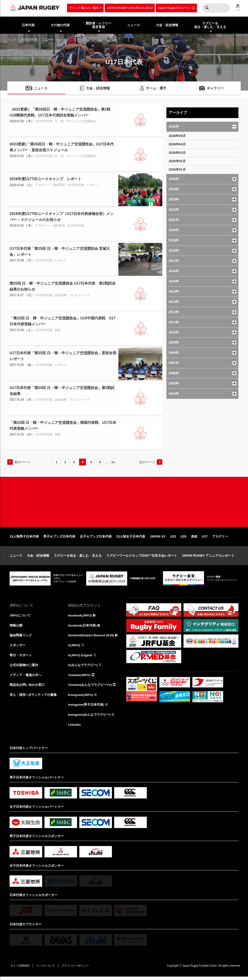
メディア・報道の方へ (26, 678)
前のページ (23, 462)
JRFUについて (20, 618)
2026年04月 (177, 144)
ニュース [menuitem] (134, 25)
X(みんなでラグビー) (83, 668)
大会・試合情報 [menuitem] (167, 25)
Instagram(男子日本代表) (86, 708)
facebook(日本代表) (82, 628)
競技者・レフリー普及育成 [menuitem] (98, 25)
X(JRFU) (74, 648)
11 (113, 462)
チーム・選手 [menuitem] (156, 88)
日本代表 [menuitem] (28, 25)
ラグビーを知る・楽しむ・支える (78, 558)
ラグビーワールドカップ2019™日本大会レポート (142, 558)
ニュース (16, 558)
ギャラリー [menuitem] (215, 88)
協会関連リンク (21, 638)
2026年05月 (177, 136)
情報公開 (16, 628)
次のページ (147, 462)
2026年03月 (177, 153)
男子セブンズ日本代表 (59, 538)
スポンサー (18, 648)
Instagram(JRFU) (81, 698)
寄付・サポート (21, 658)
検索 (207, 8)
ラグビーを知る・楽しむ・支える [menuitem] (210, 25)
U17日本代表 (29, 40)
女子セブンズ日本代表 (96, 538)
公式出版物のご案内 (24, 668)
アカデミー (220, 538)
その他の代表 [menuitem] (60, 25)
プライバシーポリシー (77, 969)
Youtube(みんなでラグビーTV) (90, 688)
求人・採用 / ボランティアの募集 (33, 698)
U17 (205, 538)
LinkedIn (75, 728)
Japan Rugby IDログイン (174, 8)
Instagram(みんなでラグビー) (89, 718)
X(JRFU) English (80, 658)
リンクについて (46, 969)
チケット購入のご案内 (84, 8)
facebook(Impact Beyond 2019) (91, 638)
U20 (183, 538)
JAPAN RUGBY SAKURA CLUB (128, 8)
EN (238, 10)
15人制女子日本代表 (131, 538)
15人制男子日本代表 (24, 538)
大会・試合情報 (38, 558)
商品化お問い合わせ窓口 (27, 688)
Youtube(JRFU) (79, 678)
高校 (194, 538)
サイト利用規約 (20, 969)
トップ (11, 40)
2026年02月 (177, 161)
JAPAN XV (158, 538)
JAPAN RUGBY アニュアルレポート (208, 558)
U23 (173, 538)
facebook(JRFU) (80, 618)
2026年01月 (177, 169)
